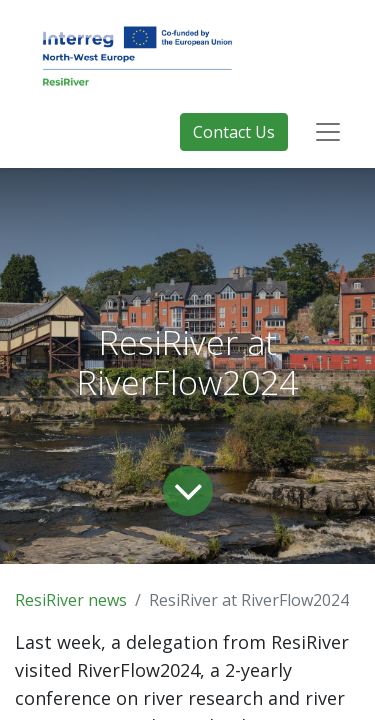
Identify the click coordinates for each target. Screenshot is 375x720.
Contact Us (234, 132)
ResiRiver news (71, 600)
